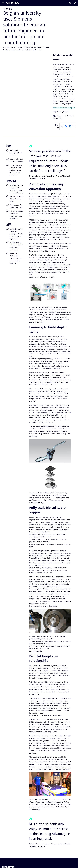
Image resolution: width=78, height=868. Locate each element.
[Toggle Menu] (3, 3)
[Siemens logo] (12, 3)
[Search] (70, 3)
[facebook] (66, 127)
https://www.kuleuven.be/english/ (64, 108)
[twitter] (62, 127)
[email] (74, 127)
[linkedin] (70, 127)
